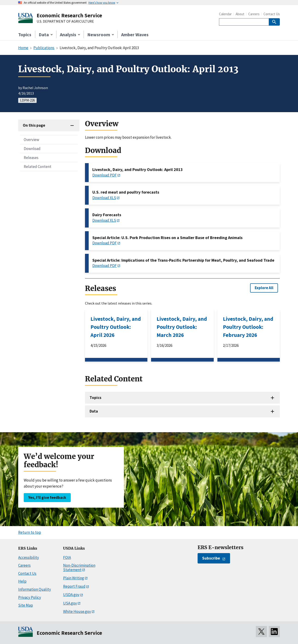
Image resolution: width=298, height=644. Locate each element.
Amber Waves (135, 34)
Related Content (38, 167)
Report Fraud (74, 586)
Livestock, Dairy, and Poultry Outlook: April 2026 (116, 327)
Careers (254, 14)
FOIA (67, 557)
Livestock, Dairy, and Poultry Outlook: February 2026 (248, 327)
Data (94, 411)
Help (22, 581)
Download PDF (105, 175)
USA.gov (70, 603)
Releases (31, 158)
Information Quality (35, 589)
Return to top (30, 532)
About (240, 14)
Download (32, 149)
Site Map (26, 605)
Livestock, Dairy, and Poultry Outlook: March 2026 (182, 327)
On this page (34, 125)
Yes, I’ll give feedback (47, 497)
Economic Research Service (69, 15)
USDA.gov (71, 595)
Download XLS (104, 198)
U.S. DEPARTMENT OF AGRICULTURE (65, 21)
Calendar (225, 14)
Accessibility (29, 557)
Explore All (264, 288)
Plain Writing (74, 578)
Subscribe (211, 558)
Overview (31, 140)
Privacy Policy (30, 597)
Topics (25, 34)
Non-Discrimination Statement (79, 568)
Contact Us (272, 14)
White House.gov (77, 611)
